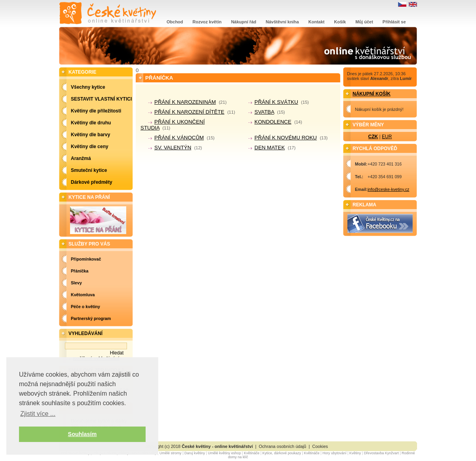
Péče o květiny (85, 307)
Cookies (320, 446)
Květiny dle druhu (91, 123)
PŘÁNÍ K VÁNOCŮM (179, 138)
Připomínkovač (86, 259)
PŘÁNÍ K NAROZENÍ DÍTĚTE (189, 112)
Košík (340, 22)
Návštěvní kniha (283, 22)
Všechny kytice (88, 87)
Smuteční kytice (89, 170)
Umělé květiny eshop (224, 453)
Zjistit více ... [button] (38, 414)
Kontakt (316, 22)
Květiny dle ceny (90, 147)
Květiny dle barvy (90, 135)
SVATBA (264, 112)
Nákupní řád (244, 22)
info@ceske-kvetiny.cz (388, 189)
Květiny (355, 453)
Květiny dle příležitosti (96, 111)
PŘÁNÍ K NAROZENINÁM (185, 102)
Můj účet (364, 22)
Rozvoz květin (207, 22)
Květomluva (83, 295)
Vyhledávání (85, 333)
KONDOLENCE (273, 122)
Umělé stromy (171, 453)
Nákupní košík (372, 94)
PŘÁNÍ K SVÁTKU (276, 102)
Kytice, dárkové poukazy (282, 453)
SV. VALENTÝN (173, 148)
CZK (373, 137)
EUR (387, 137)
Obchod (175, 22)
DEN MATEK (270, 148)
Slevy (76, 283)
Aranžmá (81, 158)
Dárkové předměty (92, 182)
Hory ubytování (335, 453)
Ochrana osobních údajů (283, 446)
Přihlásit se (394, 22)
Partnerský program (91, 318)
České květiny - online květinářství (217, 446)
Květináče (252, 453)
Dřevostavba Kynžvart (381, 453)
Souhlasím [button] (82, 434)
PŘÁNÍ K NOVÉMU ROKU (286, 138)
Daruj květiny (195, 453)
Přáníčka (80, 271)
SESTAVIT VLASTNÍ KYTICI (101, 99)
